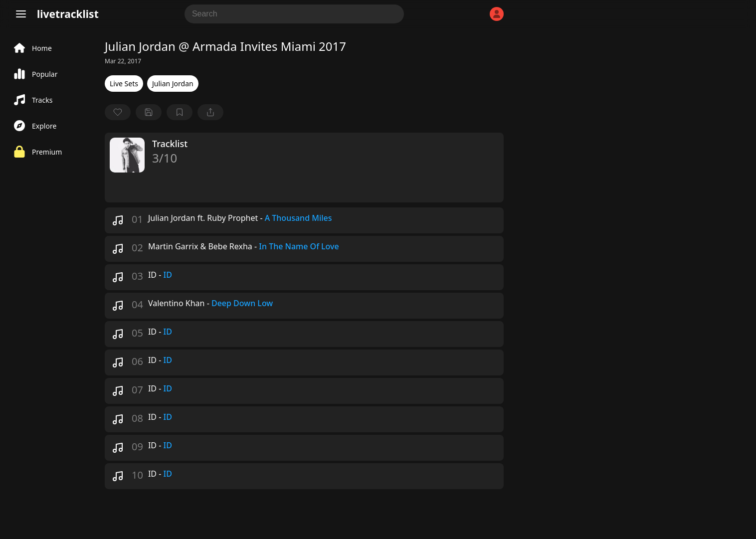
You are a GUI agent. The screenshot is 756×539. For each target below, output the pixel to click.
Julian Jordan (173, 84)
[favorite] (118, 112)
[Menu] (21, 14)
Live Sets (124, 84)
